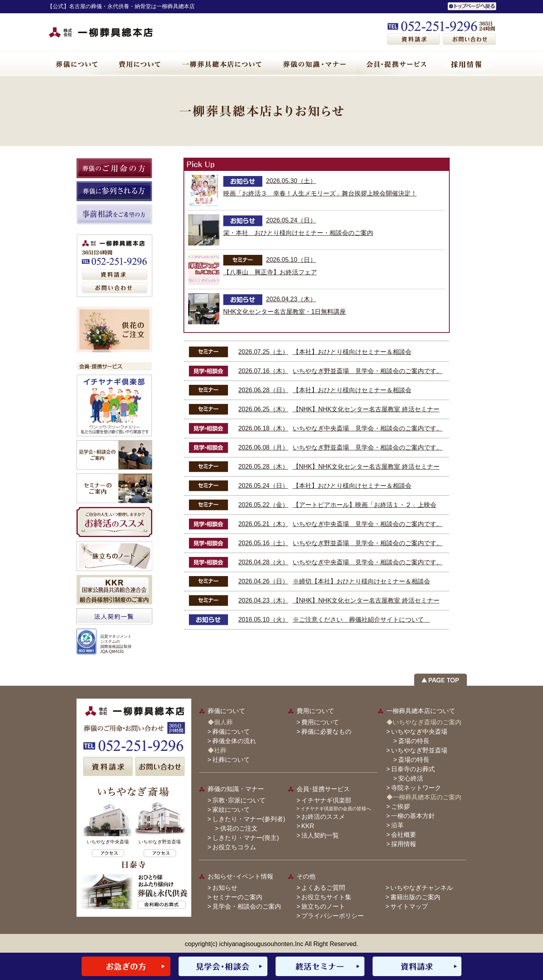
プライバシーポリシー (333, 916)
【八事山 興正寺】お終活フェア (270, 272)
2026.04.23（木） (291, 299)
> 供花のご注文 (233, 828)
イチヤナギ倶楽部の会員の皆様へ (336, 809)
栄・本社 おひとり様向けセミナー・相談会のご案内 (298, 233)
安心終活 (411, 778)
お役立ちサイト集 (326, 897)
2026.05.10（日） (291, 260)
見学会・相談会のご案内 (247, 906)
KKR (308, 826)
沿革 (397, 825)
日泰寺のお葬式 (413, 769)
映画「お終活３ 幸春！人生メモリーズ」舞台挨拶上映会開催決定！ (320, 193)
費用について (320, 722)
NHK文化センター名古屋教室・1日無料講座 (285, 312)
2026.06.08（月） (263, 447)
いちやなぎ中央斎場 (419, 732)
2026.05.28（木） (263, 467)
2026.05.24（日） (291, 220)
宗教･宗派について (239, 800)
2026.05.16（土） (263, 543)
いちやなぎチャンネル (422, 888)
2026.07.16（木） (263, 371)
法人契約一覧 (320, 835)
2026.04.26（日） (263, 581)
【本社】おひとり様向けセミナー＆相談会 (352, 352)
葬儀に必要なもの (326, 732)
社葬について (231, 760)
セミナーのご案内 (237, 897)
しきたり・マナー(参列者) (249, 819)
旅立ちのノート (323, 906)
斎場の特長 (414, 741)
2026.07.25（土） (263, 352)
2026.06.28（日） (263, 390)
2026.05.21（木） (263, 524)
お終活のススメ (323, 817)
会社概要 (404, 835)
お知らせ (225, 888)
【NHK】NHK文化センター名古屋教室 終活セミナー (366, 409)
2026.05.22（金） (263, 505)
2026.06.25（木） (263, 409)
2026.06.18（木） (263, 428)
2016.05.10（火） (263, 620)
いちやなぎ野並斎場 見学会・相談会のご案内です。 (368, 371)
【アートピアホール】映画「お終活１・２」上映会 (365, 505)
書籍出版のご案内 (415, 897)
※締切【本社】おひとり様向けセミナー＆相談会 (361, 581)
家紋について (231, 810)
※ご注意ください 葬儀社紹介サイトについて (361, 620)
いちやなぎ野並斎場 (419, 750)
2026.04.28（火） (263, 562)
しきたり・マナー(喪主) (246, 838)
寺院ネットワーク (416, 788)
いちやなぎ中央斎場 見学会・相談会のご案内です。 (368, 428)
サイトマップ (409, 906)
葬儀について (231, 732)
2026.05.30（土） (291, 181)
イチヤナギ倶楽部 (326, 800)
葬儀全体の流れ (234, 741)
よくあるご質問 (323, 888)
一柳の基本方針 (413, 816)
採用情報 (404, 844)
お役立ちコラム (234, 847)
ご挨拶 (401, 807)
